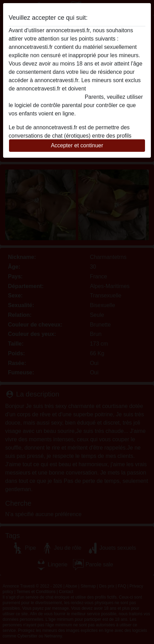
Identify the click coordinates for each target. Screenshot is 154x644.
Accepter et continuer (77, 145)
